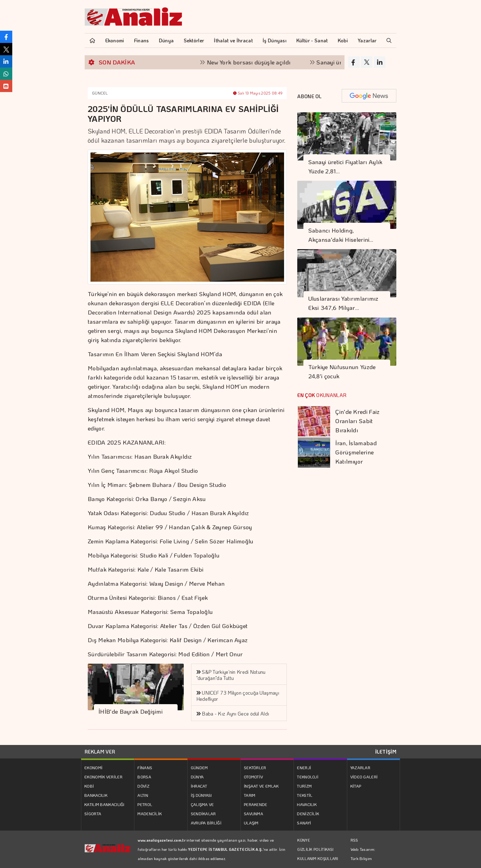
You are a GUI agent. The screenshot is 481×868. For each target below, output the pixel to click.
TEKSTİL (305, 795)
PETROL (145, 804)
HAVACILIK (307, 804)
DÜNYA (197, 777)
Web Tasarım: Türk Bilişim (363, 854)
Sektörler (194, 40)
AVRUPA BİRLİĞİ (206, 823)
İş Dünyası (275, 40)
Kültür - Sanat (312, 40)
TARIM (250, 795)
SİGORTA (93, 814)
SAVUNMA (254, 814)
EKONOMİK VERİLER (103, 777)
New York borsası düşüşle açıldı (255, 62)
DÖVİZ (143, 786)
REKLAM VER (100, 752)
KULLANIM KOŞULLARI (318, 858)
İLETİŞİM (386, 752)
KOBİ (89, 786)
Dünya (166, 40)
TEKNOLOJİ (308, 777)
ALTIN (143, 795)
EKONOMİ (93, 768)
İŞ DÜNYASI (201, 795)
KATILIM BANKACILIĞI (104, 804)
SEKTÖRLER (255, 768)
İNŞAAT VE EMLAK (261, 786)
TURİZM (304, 786)
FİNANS (145, 768)
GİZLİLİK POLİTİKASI (315, 849)
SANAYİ (304, 823)
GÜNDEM (199, 768)
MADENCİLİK (150, 814)
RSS (354, 840)
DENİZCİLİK (308, 814)
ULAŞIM (251, 823)
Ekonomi (115, 40)
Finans (142, 40)
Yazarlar (367, 40)
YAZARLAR (360, 768)
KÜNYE (304, 840)
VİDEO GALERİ (364, 777)
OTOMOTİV (253, 777)
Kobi (343, 40)
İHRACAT (199, 786)
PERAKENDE (256, 804)
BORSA (144, 777)
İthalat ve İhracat (233, 40)
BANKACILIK (96, 795)
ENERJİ (304, 768)
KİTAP (356, 786)
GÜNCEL (100, 93)
